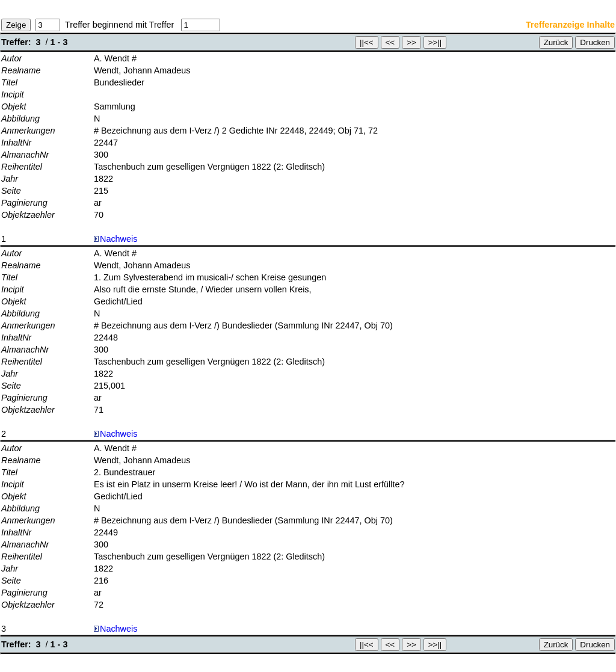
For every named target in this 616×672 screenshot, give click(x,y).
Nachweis (115, 239)
